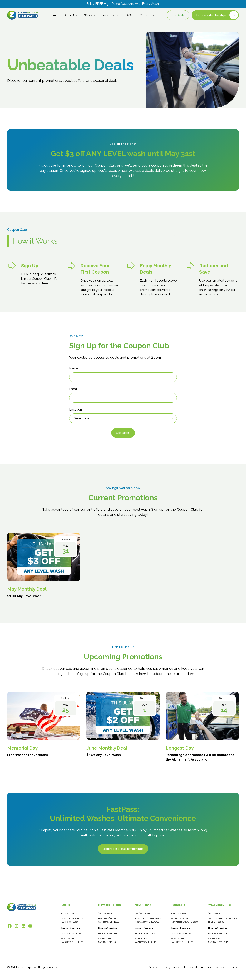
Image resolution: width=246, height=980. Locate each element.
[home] (23, 15)
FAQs (129, 15)
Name (74, 368)
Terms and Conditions (197, 967)
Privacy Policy (170, 967)
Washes (89, 15)
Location (76, 410)
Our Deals (178, 15)
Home (54, 15)
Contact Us (147, 15)
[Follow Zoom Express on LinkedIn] (23, 926)
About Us (71, 15)
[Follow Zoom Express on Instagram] (17, 926)
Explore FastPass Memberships (123, 849)
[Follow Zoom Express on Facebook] (10, 926)
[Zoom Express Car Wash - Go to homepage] (22, 907)
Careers (152, 967)
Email (73, 389)
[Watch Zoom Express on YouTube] (30, 926)
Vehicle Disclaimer (227, 967)
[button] (110, 15)
